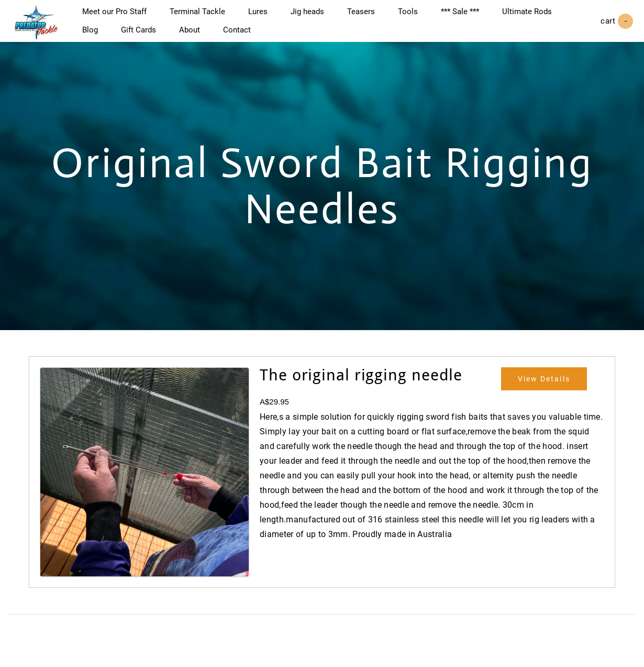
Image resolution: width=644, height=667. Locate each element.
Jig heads (318, 17)
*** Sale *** (470, 17)
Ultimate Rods (118, 35)
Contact (320, 35)
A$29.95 (274, 412)
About (273, 35)
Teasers (371, 17)
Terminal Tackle (208, 17)
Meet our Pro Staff (125, 17)
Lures (268, 17)
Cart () (607, 26)
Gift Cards (222, 35)
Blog (173, 35)
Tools (418, 17)
